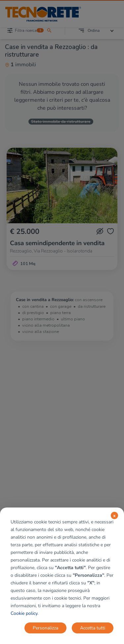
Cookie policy (24, 613)
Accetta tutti (93, 628)
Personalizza (45, 628)
